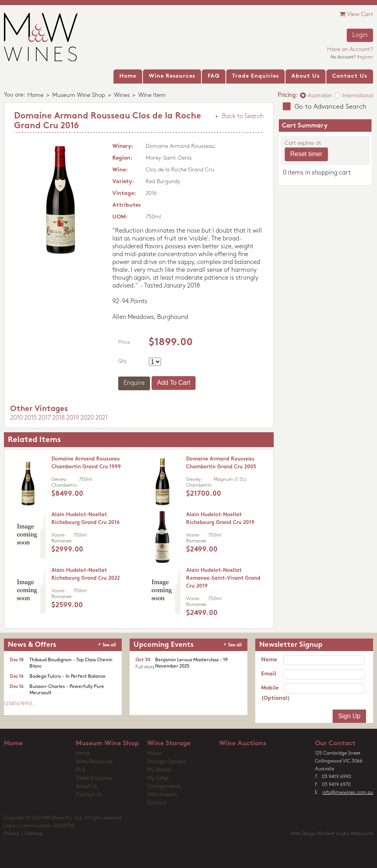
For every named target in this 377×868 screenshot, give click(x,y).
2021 (102, 418)
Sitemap (34, 834)
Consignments (164, 787)
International (358, 96)
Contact (157, 803)
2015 (31, 418)
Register (365, 57)
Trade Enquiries (94, 778)
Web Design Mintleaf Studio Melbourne (332, 834)
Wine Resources (94, 762)
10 (29, 704)
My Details (159, 770)
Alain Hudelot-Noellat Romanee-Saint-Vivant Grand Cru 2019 (223, 578)
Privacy (12, 834)
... (34, 704)
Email (269, 674)
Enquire (134, 383)
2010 (16, 418)
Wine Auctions (243, 743)
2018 (59, 418)
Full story (145, 667)
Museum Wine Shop (79, 96)
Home (36, 96)
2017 (45, 418)
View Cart (356, 14)
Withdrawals (162, 795)
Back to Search (243, 116)
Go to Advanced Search (330, 107)
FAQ (81, 770)
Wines (122, 96)
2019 (73, 418)
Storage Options (167, 762)
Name (269, 660)
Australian (320, 96)
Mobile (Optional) (272, 693)
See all (109, 645)
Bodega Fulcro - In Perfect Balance (68, 677)
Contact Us (89, 795)
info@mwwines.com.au (348, 793)
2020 (87, 418)
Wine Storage (169, 743)
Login (360, 35)
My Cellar (158, 778)
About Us (87, 787)
